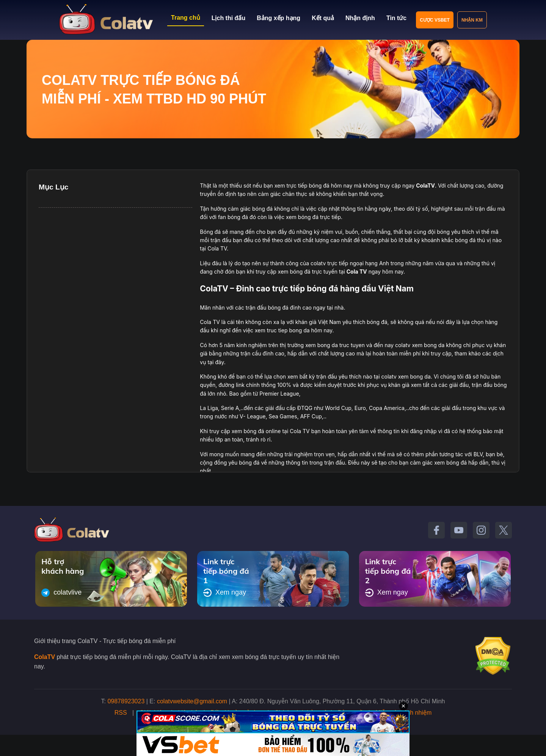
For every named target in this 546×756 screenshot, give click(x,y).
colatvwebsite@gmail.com (192, 701)
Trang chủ (186, 18)
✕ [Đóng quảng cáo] (403, 706)
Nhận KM (472, 20)
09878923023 (126, 701)
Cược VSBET (435, 20)
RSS (121, 713)
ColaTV (45, 657)
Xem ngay (225, 593)
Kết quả (323, 18)
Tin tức (396, 18)
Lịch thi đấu (228, 18)
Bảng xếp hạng (278, 18)
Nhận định (360, 18)
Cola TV (357, 272)
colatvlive (61, 593)
